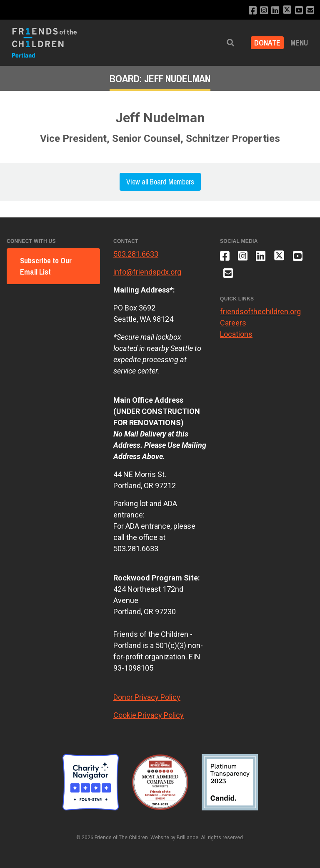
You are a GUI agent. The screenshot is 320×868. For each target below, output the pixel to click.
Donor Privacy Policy (147, 697)
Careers (233, 323)
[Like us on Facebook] (253, 11)
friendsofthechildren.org (260, 312)
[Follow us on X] (287, 11)
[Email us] (310, 11)
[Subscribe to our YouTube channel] (299, 11)
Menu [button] (299, 43)
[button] (230, 43)
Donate (267, 43)
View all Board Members (160, 182)
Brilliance (187, 838)
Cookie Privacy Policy (149, 715)
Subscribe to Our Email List (46, 266)
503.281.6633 (136, 254)
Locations (236, 334)
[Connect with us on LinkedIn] (275, 11)
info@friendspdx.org (147, 272)
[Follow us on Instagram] (264, 11)
